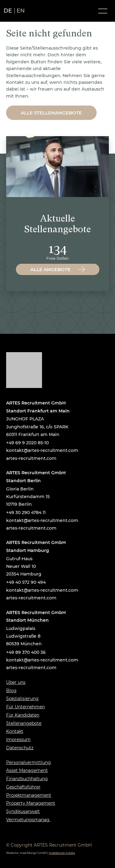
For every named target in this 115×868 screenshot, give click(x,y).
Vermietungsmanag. (28, 820)
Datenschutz (20, 748)
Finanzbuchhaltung (27, 779)
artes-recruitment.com (31, 458)
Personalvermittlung (29, 762)
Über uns (16, 682)
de (8, 11)
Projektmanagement (29, 795)
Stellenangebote (24, 723)
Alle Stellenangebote (51, 113)
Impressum (18, 739)
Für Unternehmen (25, 707)
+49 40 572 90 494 (26, 582)
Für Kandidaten (23, 715)
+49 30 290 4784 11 (26, 512)
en (21, 11)
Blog (11, 691)
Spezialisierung (22, 698)
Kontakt (15, 731)
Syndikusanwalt (23, 811)
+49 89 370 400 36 (26, 652)
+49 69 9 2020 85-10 (27, 443)
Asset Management (27, 770)
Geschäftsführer (23, 787)
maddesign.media (62, 853)
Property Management (31, 803)
